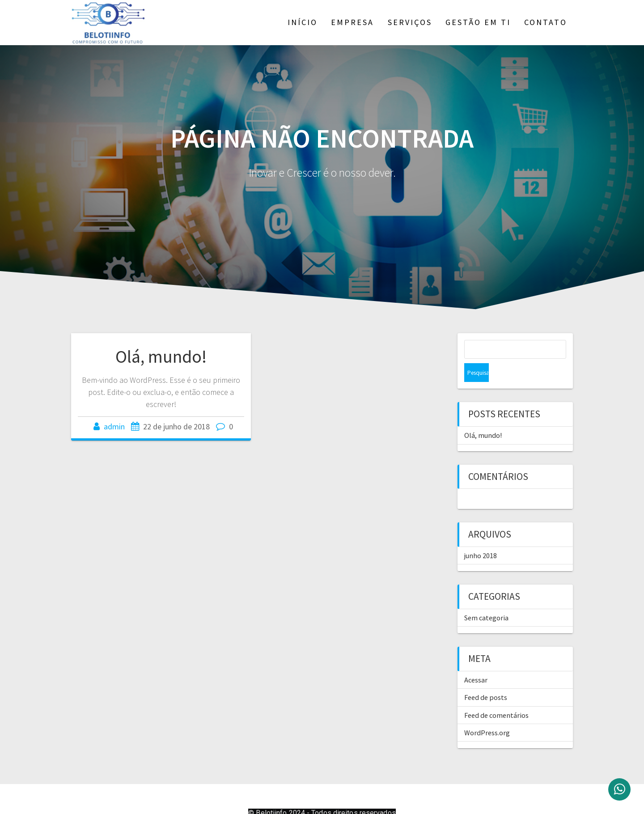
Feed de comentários (496, 696)
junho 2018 (481, 537)
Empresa (352, 22)
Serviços (410, 22)
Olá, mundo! (161, 356)
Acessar (476, 661)
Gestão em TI (478, 22)
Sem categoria (486, 599)
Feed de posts (486, 678)
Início (303, 22)
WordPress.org (487, 714)
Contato (546, 22)
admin (114, 426)
